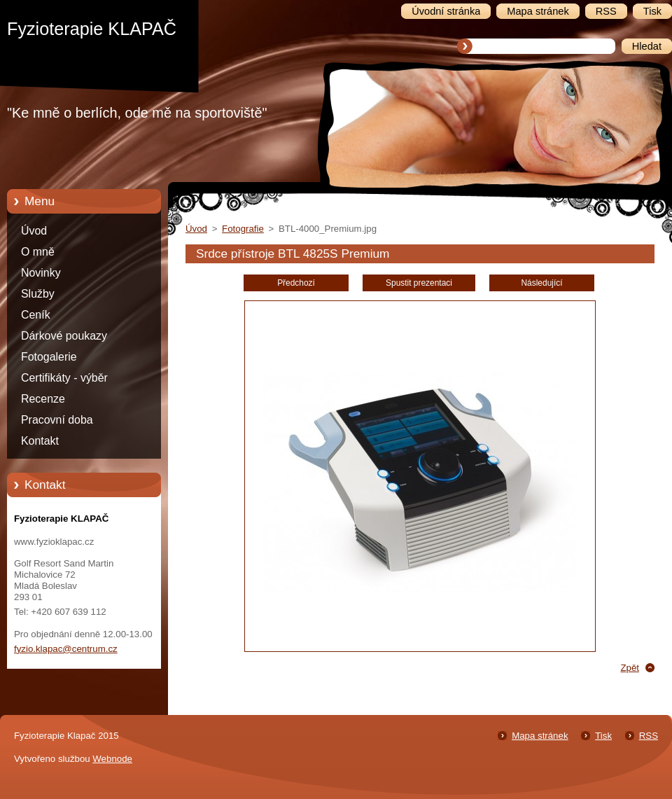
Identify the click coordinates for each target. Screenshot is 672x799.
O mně (38, 252)
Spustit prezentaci (419, 283)
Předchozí (296, 283)
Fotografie (243, 229)
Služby (38, 294)
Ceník (36, 315)
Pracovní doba (57, 420)
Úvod (34, 231)
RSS (649, 736)
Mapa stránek (540, 736)
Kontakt (40, 441)
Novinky (41, 273)
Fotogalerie (49, 357)
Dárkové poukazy (64, 336)
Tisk (603, 736)
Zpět (630, 668)
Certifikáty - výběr (64, 378)
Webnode (112, 759)
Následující (541, 283)
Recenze (43, 399)
